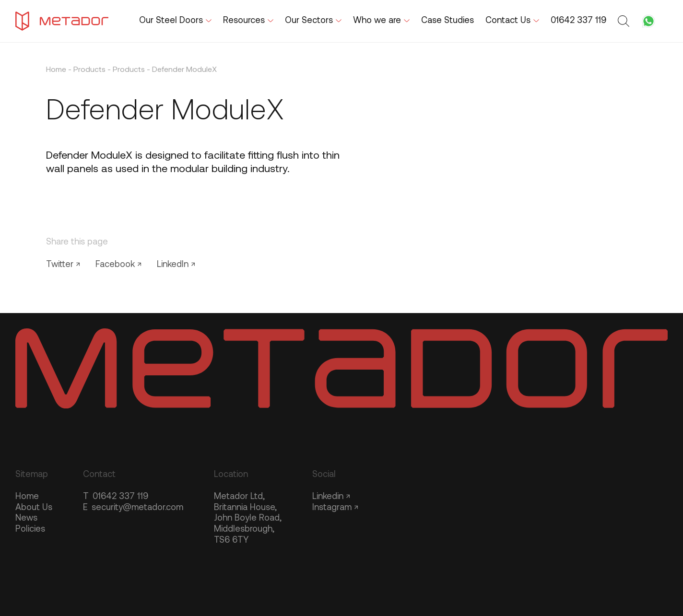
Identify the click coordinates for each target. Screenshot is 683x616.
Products (89, 70)
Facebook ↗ (118, 265)
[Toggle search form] (625, 21)
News (26, 518)
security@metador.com (133, 508)
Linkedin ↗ (331, 497)
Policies (30, 529)
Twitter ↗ (63, 265)
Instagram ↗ (335, 508)
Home (56, 70)
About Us (34, 508)
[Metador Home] (62, 21)
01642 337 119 (116, 497)
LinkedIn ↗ (176, 265)
